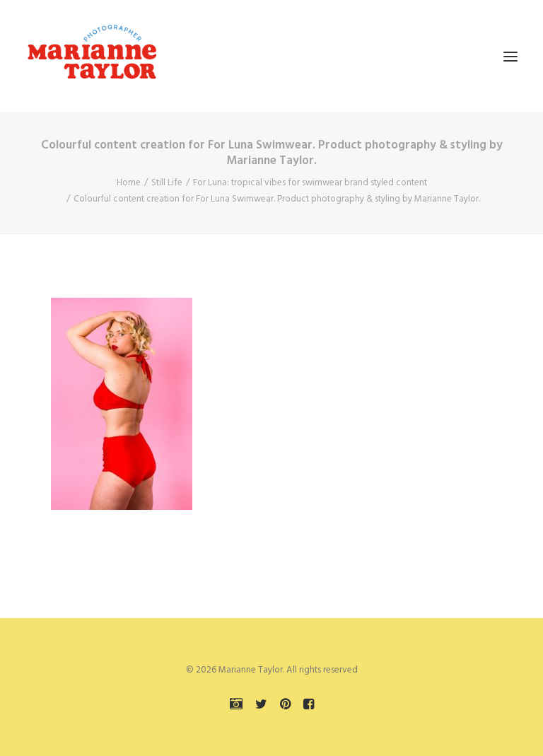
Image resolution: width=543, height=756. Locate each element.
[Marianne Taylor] (92, 56)
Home (129, 183)
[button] (510, 56)
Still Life (167, 183)
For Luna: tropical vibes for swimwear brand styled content (310, 183)
